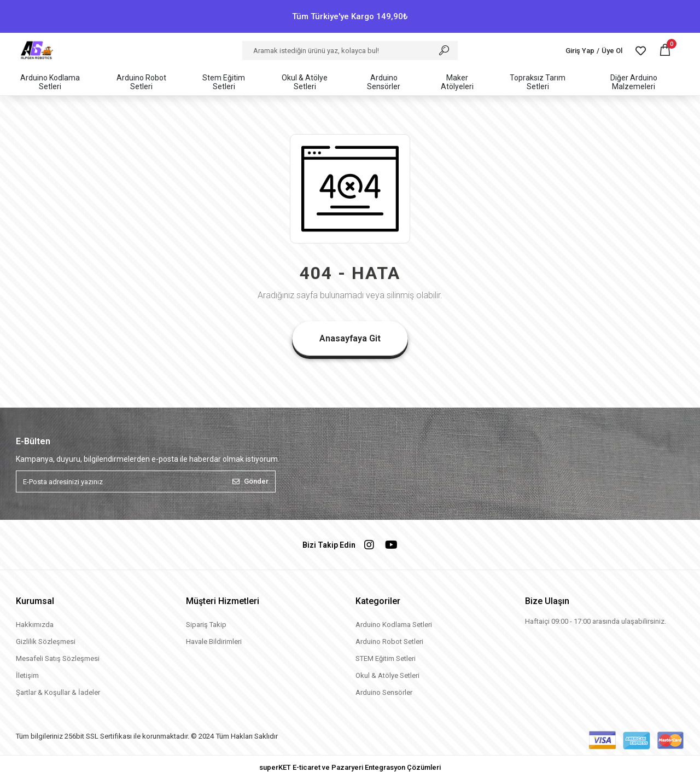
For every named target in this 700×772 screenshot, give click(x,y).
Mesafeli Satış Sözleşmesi (58, 658)
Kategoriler (378, 601)
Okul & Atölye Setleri (387, 675)
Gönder (250, 481)
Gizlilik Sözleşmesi (46, 642)
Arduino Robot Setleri (389, 642)
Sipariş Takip (206, 625)
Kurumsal (35, 601)
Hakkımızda (35, 625)
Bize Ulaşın (547, 601)
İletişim (27, 675)
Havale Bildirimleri (214, 642)
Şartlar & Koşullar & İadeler (58, 692)
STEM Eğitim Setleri (386, 658)
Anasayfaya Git (350, 338)
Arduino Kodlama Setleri (394, 625)
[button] (665, 51)
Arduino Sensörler (384, 692)
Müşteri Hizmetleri (223, 601)
